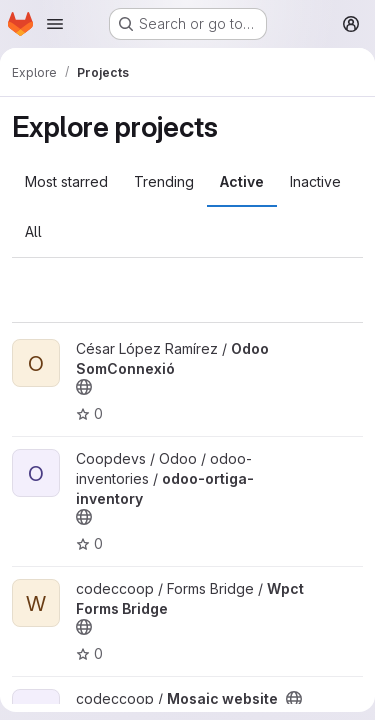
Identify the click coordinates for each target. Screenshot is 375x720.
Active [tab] (242, 181)
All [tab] (33, 231)
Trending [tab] (164, 181)
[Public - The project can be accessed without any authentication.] (84, 387)
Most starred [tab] (66, 181)
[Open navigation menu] (55, 24)
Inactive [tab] (315, 181)
